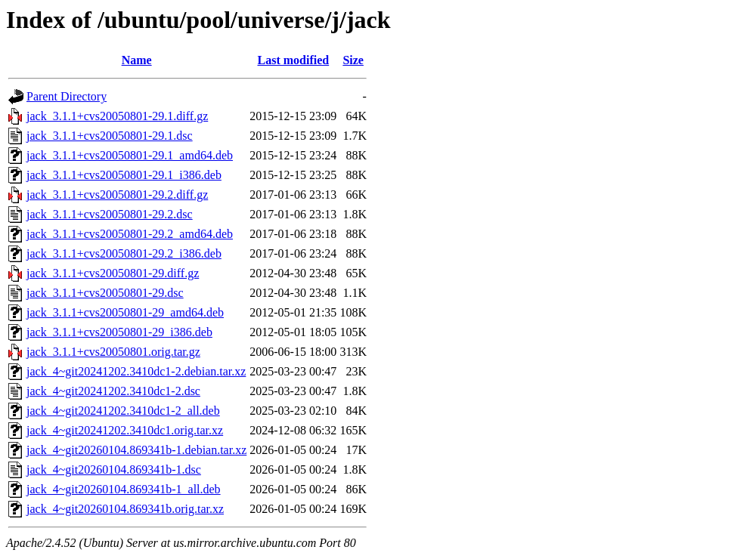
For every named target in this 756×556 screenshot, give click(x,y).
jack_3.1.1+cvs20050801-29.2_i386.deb (124, 253)
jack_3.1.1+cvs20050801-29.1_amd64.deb (130, 155)
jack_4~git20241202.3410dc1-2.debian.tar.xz (136, 371)
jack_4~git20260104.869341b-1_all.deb (124, 489)
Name (137, 60)
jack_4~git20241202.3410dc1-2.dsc (113, 391)
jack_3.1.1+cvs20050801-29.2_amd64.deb (130, 234)
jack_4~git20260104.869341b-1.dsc (114, 470)
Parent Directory (67, 96)
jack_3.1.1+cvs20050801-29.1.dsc (110, 136)
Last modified (293, 60)
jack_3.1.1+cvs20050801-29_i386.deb (119, 332)
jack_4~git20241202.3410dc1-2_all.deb (123, 411)
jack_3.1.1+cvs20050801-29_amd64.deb (125, 312)
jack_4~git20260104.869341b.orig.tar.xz (125, 509)
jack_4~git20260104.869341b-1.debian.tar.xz (136, 450)
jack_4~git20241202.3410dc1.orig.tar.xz (125, 430)
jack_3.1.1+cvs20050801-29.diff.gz (113, 273)
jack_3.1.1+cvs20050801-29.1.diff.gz (117, 116)
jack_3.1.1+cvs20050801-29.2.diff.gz (117, 195)
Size (353, 60)
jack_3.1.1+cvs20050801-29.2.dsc (110, 214)
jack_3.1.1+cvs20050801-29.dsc (105, 293)
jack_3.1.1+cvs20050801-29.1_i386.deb (124, 175)
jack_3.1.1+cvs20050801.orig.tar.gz (113, 352)
